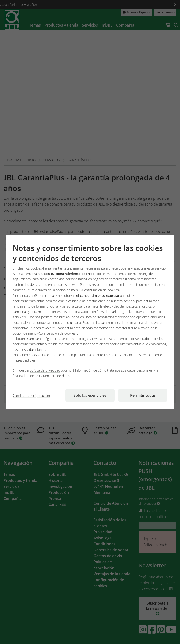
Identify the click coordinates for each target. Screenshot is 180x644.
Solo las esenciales (90, 395)
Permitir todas (143, 395)
